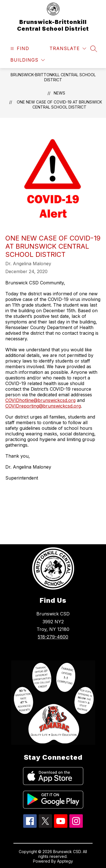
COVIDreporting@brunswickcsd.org (43, 406)
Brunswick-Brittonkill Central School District (53, 77)
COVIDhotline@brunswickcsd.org (40, 400)
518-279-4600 (53, 637)
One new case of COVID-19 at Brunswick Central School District (59, 104)
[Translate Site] (68, 49)
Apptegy (65, 861)
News (59, 93)
